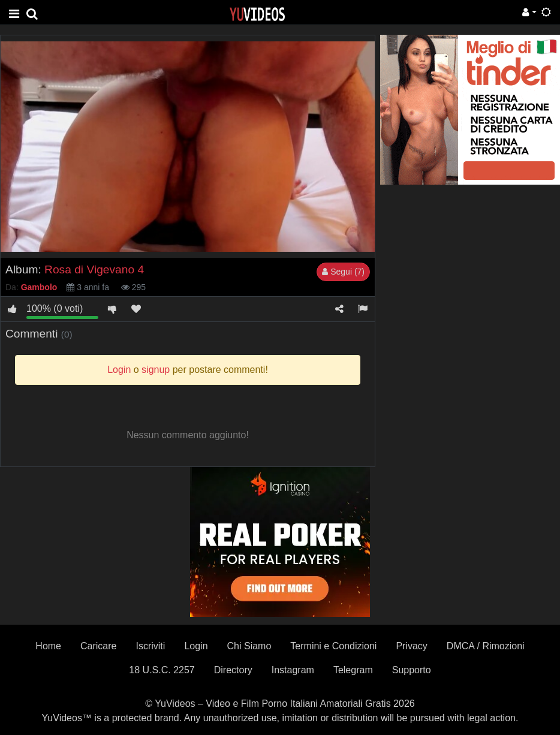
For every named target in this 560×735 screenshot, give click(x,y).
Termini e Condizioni (333, 646)
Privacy (411, 646)
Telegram (353, 670)
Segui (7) (343, 272)
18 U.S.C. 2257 (162, 670)
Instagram (293, 670)
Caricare (98, 646)
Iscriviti (150, 646)
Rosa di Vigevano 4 (94, 269)
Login (196, 646)
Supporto (412, 670)
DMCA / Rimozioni (486, 646)
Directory (233, 670)
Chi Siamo (249, 646)
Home (48, 646)
